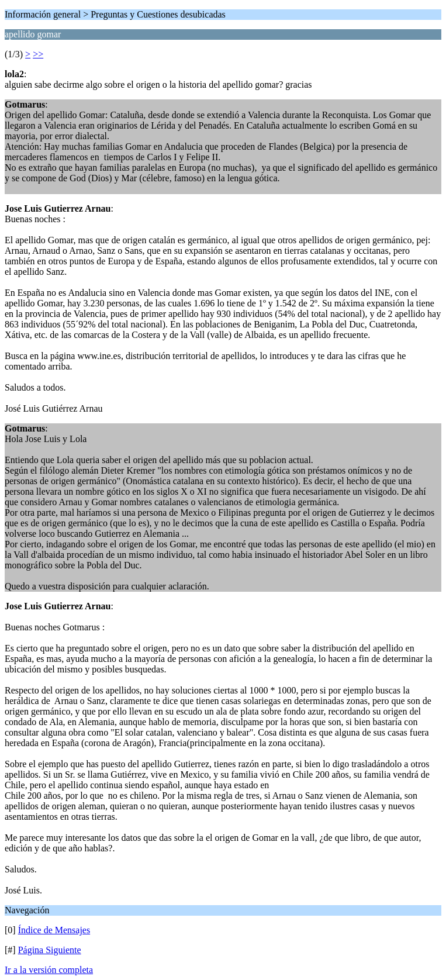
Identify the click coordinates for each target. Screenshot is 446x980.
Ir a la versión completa (49, 970)
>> (38, 54)
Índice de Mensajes (54, 930)
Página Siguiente (50, 950)
